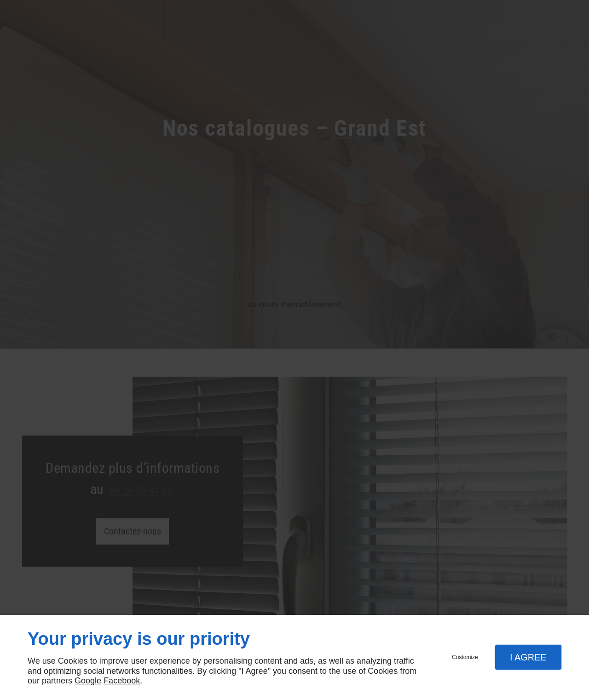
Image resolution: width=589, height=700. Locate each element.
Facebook (122, 681)
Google (88, 681)
